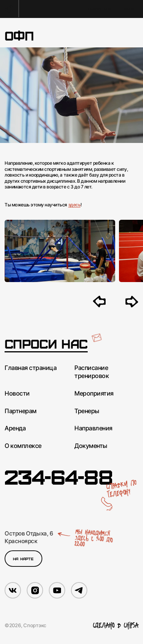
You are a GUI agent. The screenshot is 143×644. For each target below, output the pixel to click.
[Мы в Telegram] (79, 590)
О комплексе (23, 446)
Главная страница (31, 368)
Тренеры (87, 411)
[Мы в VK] (13, 590)
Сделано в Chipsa (116, 625)
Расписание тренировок (92, 372)
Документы (91, 446)
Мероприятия (94, 393)
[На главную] (10, 9)
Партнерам (21, 411)
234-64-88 (59, 476)
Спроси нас (46, 344)
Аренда (15, 428)
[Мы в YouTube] (57, 590)
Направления (93, 428)
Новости (17, 393)
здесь (75, 205)
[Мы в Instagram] (35, 590)
